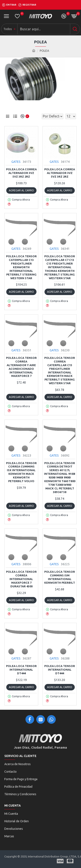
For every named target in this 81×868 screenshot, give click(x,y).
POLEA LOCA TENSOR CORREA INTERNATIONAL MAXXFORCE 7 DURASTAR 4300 (21, 579)
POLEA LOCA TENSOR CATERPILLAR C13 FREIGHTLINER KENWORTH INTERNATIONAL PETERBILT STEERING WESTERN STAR (21, 267)
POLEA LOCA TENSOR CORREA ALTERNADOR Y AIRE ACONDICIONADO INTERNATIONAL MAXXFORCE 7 (21, 367)
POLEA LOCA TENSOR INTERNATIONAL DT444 (21, 670)
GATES (16, 162)
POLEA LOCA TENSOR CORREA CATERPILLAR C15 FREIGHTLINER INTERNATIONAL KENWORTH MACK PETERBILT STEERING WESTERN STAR (60, 370)
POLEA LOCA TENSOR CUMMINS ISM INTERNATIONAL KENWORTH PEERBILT (60, 577)
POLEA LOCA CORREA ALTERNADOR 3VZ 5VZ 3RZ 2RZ (21, 173)
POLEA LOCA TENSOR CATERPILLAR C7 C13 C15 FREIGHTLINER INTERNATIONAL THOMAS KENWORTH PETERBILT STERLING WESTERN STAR (60, 267)
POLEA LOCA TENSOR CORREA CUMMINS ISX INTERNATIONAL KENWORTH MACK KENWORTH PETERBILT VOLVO (21, 472)
